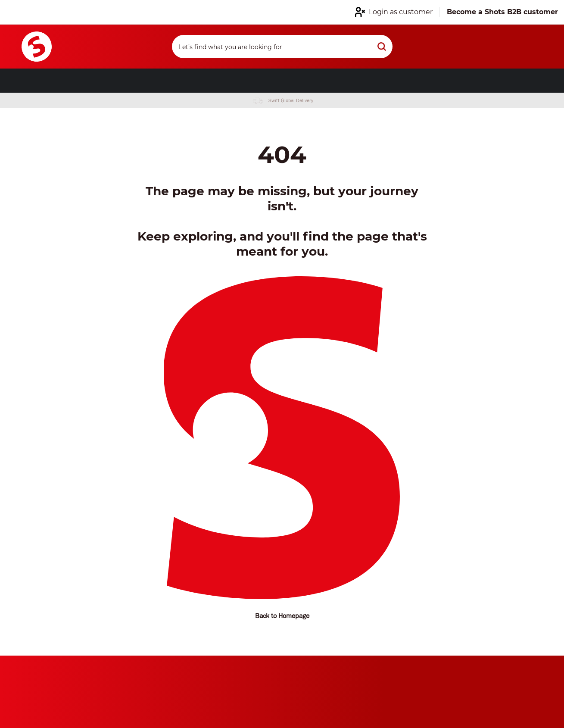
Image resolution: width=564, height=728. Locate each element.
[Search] (282, 47)
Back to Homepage (282, 616)
